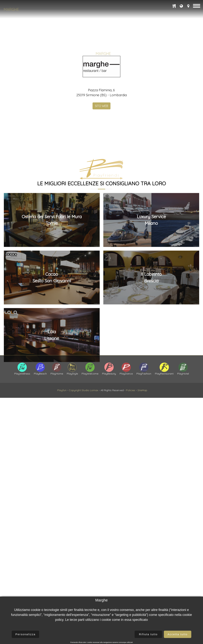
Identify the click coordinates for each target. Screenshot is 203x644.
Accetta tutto (177, 634)
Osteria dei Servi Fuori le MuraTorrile (52, 335)
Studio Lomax (90, 402)
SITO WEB (101, 154)
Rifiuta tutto (148, 634)
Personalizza (25, 634)
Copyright (75, 402)
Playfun (62, 402)
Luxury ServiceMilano (151, 335)
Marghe (11, 9)
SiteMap (142, 402)
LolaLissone (52, 450)
